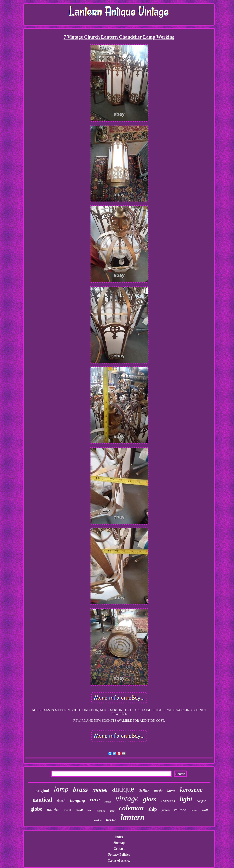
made (194, 810)
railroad (180, 810)
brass (80, 789)
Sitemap (119, 843)
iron (90, 810)
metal (68, 810)
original (42, 791)
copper (201, 801)
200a (144, 790)
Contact (119, 849)
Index (119, 837)
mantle (53, 809)
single (158, 791)
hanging (77, 800)
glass (150, 799)
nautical (42, 800)
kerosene (191, 790)
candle (108, 802)
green (166, 810)
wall (205, 810)
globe (36, 809)
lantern (133, 817)
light (186, 799)
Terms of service (119, 861)
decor (111, 819)
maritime (101, 811)
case (79, 810)
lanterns (168, 801)
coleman (132, 808)
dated (61, 801)
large (171, 791)
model (100, 790)
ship (153, 809)
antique (123, 789)
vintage (127, 799)
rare (95, 799)
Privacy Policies (119, 855)
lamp (61, 789)
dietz (112, 811)
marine (97, 820)
